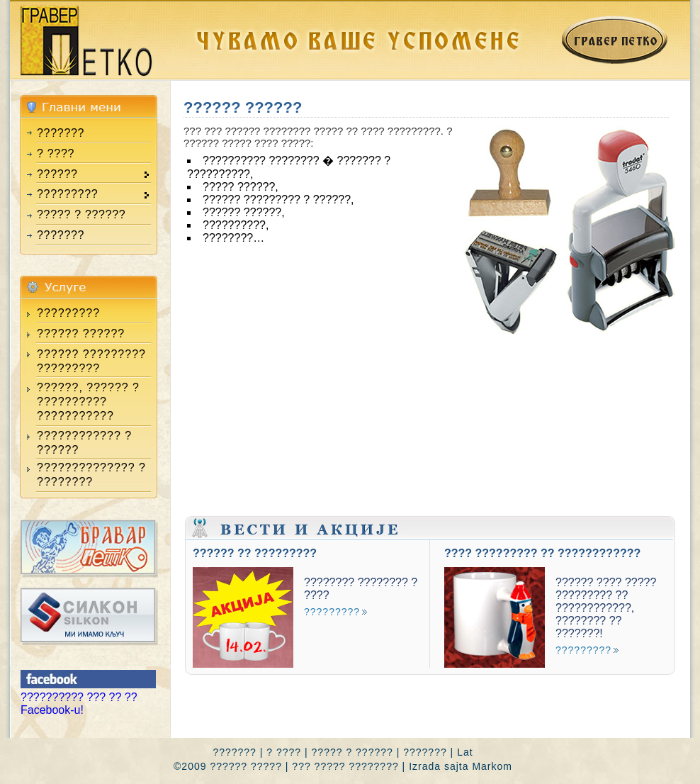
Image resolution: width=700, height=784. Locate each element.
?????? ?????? (81, 334)
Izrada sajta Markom (461, 766)
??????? (61, 133)
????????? (68, 313)
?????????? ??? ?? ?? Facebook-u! (79, 704)
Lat (465, 752)
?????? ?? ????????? (255, 553)
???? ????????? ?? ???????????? (542, 553)
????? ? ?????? (81, 214)
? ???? (56, 153)
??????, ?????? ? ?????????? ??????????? (88, 402)
